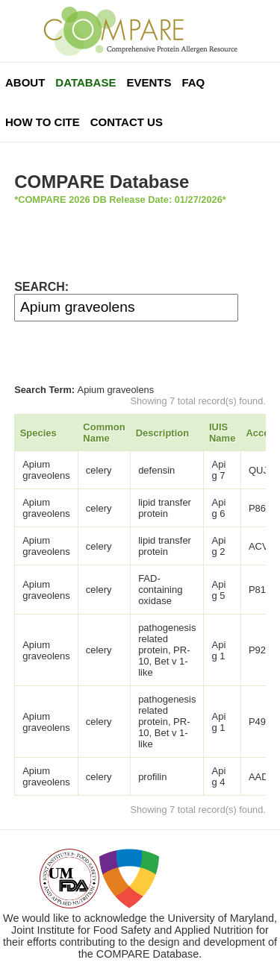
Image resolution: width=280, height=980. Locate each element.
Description (163, 433)
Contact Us (127, 122)
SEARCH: (41, 287)
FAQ (193, 82)
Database (85, 82)
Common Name (104, 433)
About (25, 82)
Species (38, 433)
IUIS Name (222, 433)
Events (149, 82)
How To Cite (43, 122)
